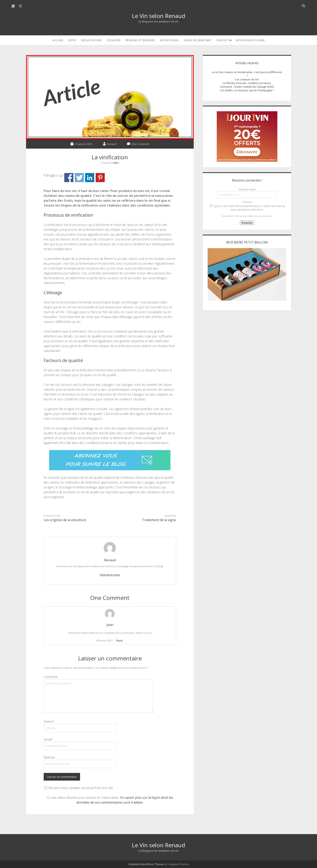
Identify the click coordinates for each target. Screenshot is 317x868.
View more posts (110, 575)
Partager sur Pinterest (100, 178)
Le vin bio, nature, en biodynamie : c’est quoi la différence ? (247, 74)
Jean (110, 625)
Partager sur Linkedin (90, 178)
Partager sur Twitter (79, 178)
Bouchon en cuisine (250, 40)
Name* (49, 721)
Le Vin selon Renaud (158, 16)
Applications (169, 40)
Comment (51, 677)
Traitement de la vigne (159, 520)
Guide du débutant (198, 40)
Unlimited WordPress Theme (146, 864)
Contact (223, 40)
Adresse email (247, 189)
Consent (247, 202)
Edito (72, 40)
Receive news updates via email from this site (79, 788)
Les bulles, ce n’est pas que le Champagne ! (247, 90)
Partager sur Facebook (69, 178)
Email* (48, 739)
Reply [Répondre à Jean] (119, 640)
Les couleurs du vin (247, 79)
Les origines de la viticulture (65, 520)
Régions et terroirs (140, 40)
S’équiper (114, 40)
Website (49, 757)
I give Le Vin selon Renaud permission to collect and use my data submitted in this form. (247, 208)
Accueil (58, 40)
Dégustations (92, 40)
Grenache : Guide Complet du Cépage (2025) (247, 87)
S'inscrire (247, 223)
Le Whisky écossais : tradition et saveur (247, 83)
